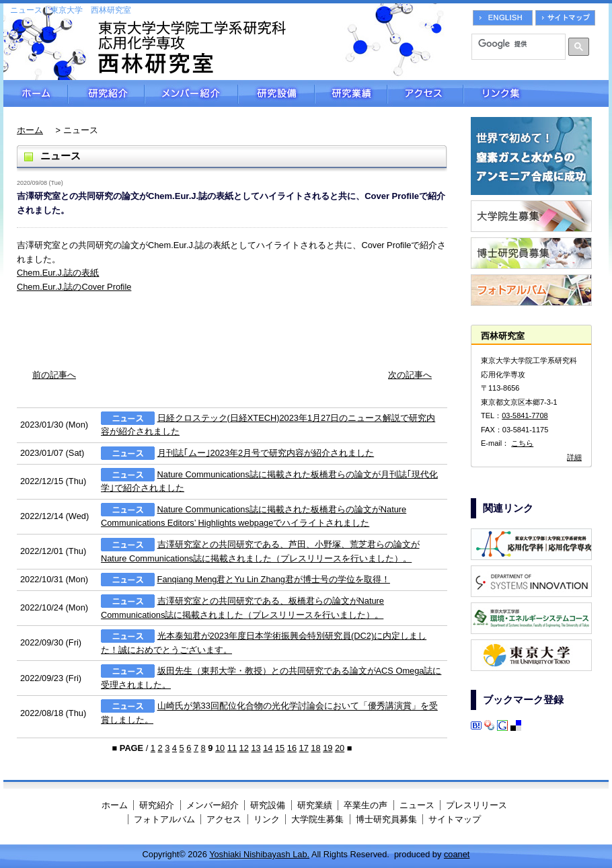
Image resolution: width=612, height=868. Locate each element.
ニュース (417, 805)
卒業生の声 (366, 805)
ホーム (36, 93)
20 (340, 748)
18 (315, 748)
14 (268, 748)
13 (256, 748)
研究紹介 (106, 93)
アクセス (425, 93)
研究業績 (351, 93)
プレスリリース (476, 805)
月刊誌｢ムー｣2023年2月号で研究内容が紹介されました (266, 453)
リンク (267, 819)
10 (220, 748)
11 (232, 748)
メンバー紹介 (191, 93)
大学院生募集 (317, 819)
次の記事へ (410, 375)
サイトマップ (455, 819)
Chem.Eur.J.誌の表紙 (58, 273)
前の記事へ (54, 375)
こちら (522, 443)
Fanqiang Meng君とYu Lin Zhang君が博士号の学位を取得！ (274, 579)
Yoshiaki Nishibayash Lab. (259, 854)
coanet (457, 854)
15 (280, 748)
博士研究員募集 (386, 819)
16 (292, 748)
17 (304, 748)
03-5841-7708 (525, 416)
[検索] (514, 44)
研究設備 (276, 93)
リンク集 (536, 93)
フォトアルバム (164, 819)
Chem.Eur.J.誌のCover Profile (74, 287)
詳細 (574, 457)
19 (328, 748)
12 (244, 748)
